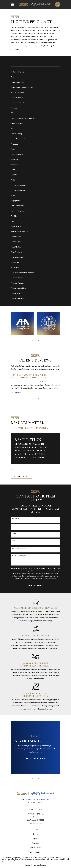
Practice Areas (35, 847)
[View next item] (38, 340)
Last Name (15, 526)
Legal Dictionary (35, 852)
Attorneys (35, 843)
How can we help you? (19, 556)
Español (36, 838)
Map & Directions (36, 823)
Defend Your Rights (35, 759)
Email (13, 541)
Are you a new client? (19, 548)
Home (35, 834)
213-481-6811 (35, 803)
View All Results (22, 476)
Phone (14, 533)
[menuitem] (36, 72)
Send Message (35, 585)
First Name (15, 518)
